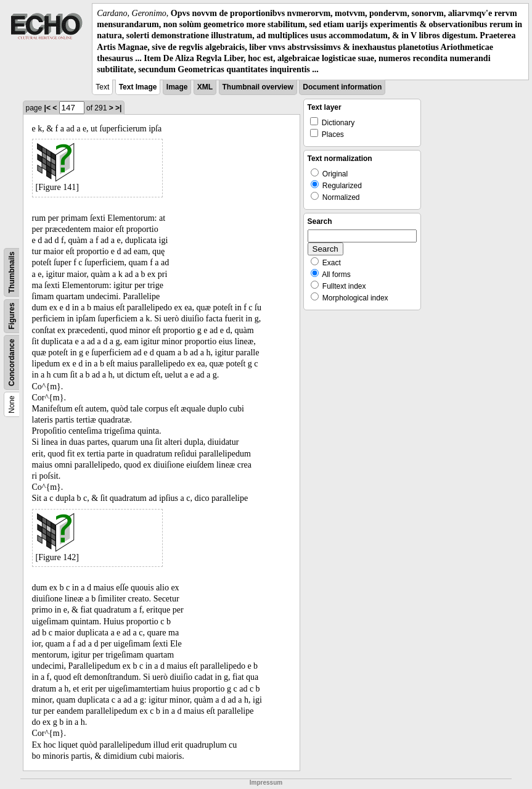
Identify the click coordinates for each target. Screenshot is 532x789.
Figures (12, 316)
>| (118, 108)
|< (47, 108)
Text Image (138, 87)
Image (177, 87)
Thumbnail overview (258, 87)
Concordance (12, 362)
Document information (342, 87)
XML (205, 87)
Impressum (266, 783)
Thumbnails (12, 272)
